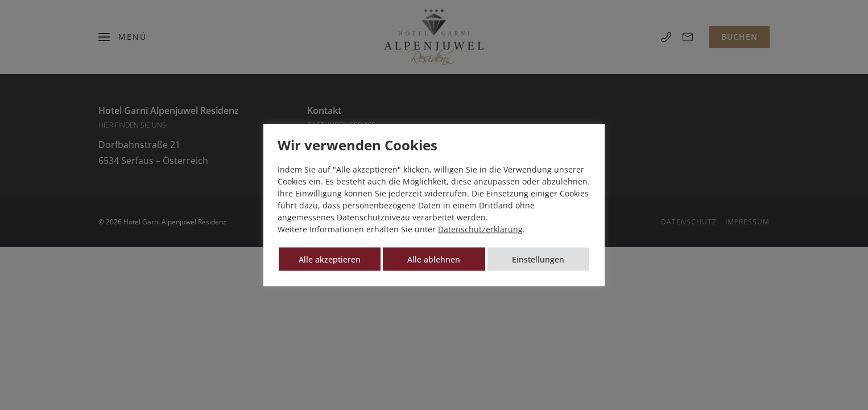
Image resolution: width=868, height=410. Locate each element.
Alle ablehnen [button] (434, 259)
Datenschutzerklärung (480, 229)
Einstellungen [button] (538, 259)
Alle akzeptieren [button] (330, 259)
